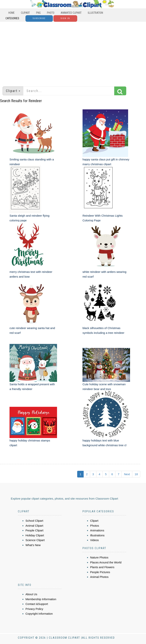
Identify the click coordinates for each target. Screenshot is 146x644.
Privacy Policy (34, 609)
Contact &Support (37, 604)
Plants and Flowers (102, 567)
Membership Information (41, 599)
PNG (38, 13)
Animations (97, 530)
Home (12, 13)
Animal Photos (99, 577)
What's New (33, 545)
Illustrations (97, 535)
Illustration (95, 13)
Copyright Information (39, 614)
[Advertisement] (73, 52)
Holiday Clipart (35, 535)
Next (127, 474)
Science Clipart (35, 540)
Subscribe (39, 18)
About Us (31, 594)
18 (136, 474)
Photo (51, 13)
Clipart (25, 13)
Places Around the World (106, 562)
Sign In (65, 18)
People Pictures (100, 572)
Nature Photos (99, 557)
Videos (94, 540)
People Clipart (34, 530)
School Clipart (34, 521)
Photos (95, 526)
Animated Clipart (71, 13)
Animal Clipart (34, 526)
